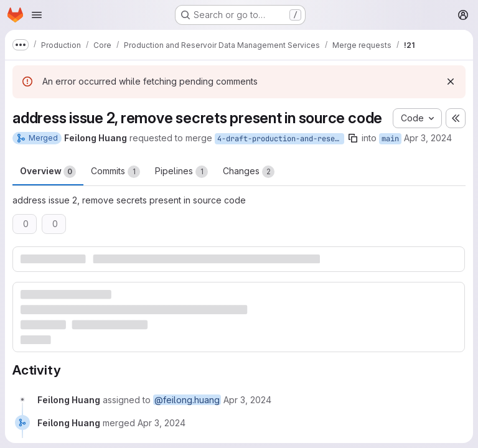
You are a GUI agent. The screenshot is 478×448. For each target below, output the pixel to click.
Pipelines (181, 172)
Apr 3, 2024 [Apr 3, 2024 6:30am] (428, 138)
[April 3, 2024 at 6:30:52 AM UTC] (247, 400)
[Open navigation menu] (37, 15)
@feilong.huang (187, 400)
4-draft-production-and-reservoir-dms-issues (281, 139)
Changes (249, 172)
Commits (115, 172)
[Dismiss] (451, 82)
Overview (48, 172)
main (390, 139)
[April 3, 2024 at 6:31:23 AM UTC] (162, 423)
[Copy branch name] (353, 138)
